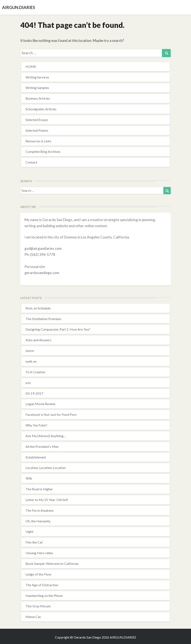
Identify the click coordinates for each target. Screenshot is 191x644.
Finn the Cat (34, 542)
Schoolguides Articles (41, 109)
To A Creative (35, 372)
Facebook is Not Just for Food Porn (51, 414)
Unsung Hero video (39, 553)
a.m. (28, 383)
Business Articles (38, 98)
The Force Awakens (40, 510)
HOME (31, 66)
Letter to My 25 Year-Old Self (47, 500)
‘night (29, 531)
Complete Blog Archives (43, 151)
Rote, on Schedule (38, 308)
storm (30, 351)
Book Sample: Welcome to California (52, 563)
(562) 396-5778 (43, 254)
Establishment (36, 457)
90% (29, 478)
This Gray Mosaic (38, 606)
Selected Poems (37, 130)
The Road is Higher (39, 489)
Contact (31, 162)
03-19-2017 (34, 393)
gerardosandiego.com (42, 273)
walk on (31, 361)
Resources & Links (38, 141)
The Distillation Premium (43, 319)
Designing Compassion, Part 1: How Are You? (58, 329)
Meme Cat (33, 617)
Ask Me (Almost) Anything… (46, 436)
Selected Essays (37, 120)
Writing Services (37, 77)
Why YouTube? (36, 425)
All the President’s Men (42, 446)
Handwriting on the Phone (44, 596)
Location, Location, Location (46, 468)
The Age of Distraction (42, 585)
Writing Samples (37, 88)
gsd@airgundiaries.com (43, 248)
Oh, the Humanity (38, 521)
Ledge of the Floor (39, 574)
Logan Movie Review (40, 404)
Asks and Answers (38, 340)
